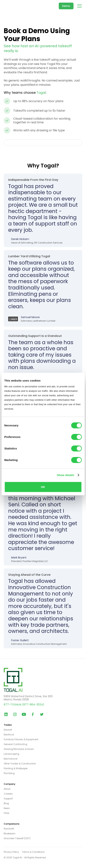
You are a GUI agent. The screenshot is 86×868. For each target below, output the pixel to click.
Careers (8, 794)
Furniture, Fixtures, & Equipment (21, 739)
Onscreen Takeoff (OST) (17, 838)
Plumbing (9, 773)
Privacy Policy (11, 852)
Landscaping (11, 754)
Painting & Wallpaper (16, 768)
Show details (66, 475)
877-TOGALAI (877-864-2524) (24, 704)
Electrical (9, 735)
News (7, 808)
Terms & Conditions (33, 852)
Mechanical (11, 759)
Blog (6, 803)
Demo (66, 6)
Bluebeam (10, 834)
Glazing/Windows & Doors (19, 749)
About (7, 789)
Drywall (8, 730)
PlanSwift (9, 829)
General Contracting (15, 744)
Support (8, 799)
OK (43, 487)
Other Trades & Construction (20, 764)
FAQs (7, 813)
